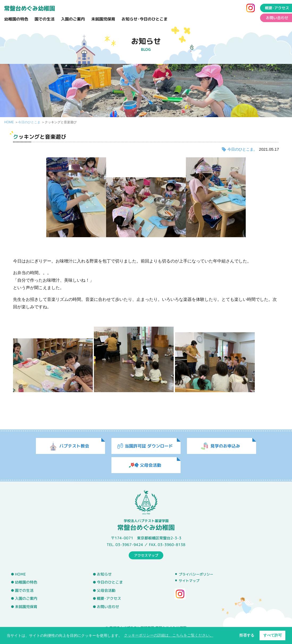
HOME (9, 122)
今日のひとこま (29, 122)
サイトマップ (189, 581)
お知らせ (104, 574)
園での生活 (45, 19)
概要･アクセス (109, 598)
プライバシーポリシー (196, 574)
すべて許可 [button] (273, 635)
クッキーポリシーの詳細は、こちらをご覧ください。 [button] (169, 635)
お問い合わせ (108, 607)
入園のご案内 (73, 19)
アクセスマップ (146, 555)
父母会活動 (106, 590)
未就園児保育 (103, 19)
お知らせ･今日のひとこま (145, 19)
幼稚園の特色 (16, 19)
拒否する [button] (247, 635)
